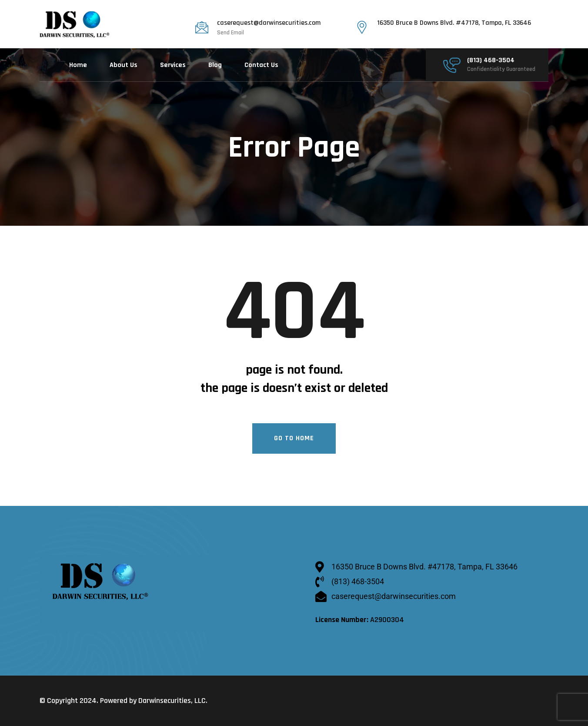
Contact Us (261, 65)
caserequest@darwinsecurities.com (269, 23)
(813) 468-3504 (491, 60)
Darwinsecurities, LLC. (173, 701)
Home (78, 65)
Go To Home (294, 438)
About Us (124, 65)
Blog (215, 65)
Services (173, 65)
